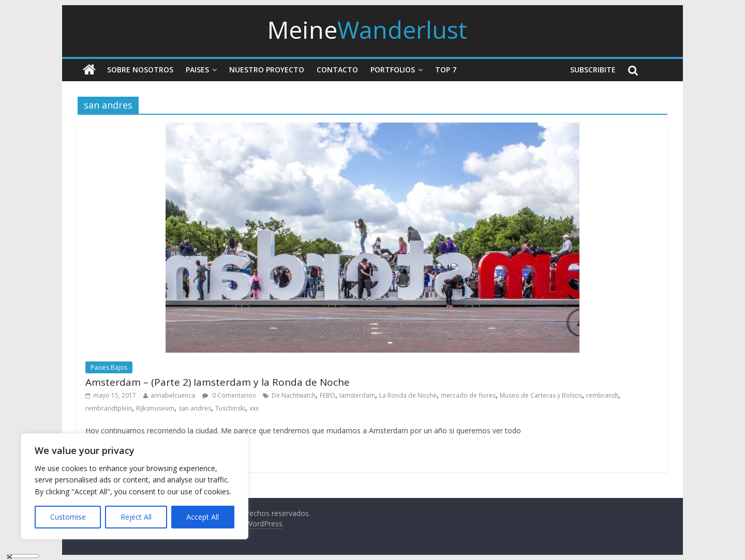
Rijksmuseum (155, 408)
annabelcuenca (173, 395)
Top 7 (446, 70)
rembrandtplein (109, 408)
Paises (197, 70)
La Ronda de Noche (408, 395)
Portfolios (393, 70)
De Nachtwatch (294, 395)
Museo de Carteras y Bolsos (541, 395)
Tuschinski (230, 408)
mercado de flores (468, 395)
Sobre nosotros (140, 70)
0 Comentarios (229, 395)
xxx (254, 408)
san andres (195, 408)
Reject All (136, 517)
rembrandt (602, 395)
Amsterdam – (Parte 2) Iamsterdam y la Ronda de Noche (218, 382)
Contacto (337, 70)
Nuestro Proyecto (267, 70)
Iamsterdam (357, 395)
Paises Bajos (109, 367)
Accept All (203, 517)
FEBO (327, 395)
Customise (68, 517)
